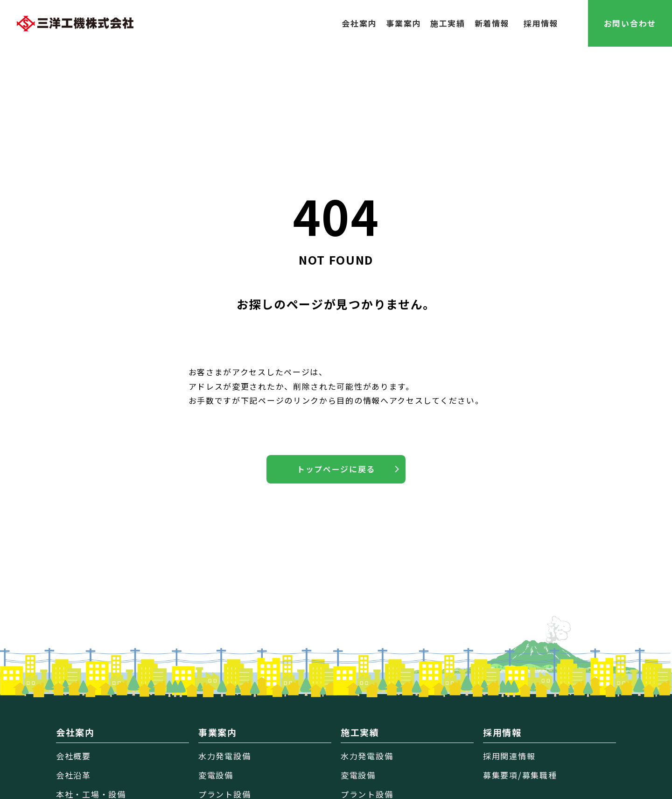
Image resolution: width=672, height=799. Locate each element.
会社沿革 (73, 775)
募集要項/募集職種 (520, 775)
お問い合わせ (630, 23)
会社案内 (359, 23)
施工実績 (448, 23)
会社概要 (73, 756)
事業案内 (403, 23)
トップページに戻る (336, 469)
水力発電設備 (224, 756)
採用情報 (541, 23)
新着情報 (492, 23)
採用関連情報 (509, 756)
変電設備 (216, 775)
